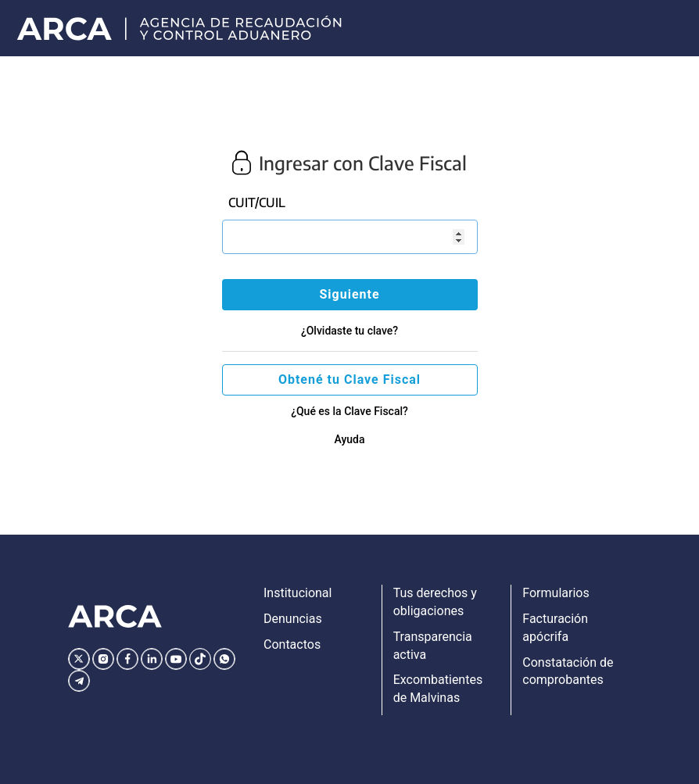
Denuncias (293, 619)
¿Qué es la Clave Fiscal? (349, 411)
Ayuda (349, 439)
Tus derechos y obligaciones (435, 602)
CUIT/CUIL (257, 202)
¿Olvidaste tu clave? (349, 331)
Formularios (556, 593)
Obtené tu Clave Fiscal (349, 379)
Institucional (298, 593)
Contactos (292, 644)
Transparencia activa (433, 646)
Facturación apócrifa (555, 628)
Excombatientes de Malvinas (438, 689)
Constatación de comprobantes (568, 671)
